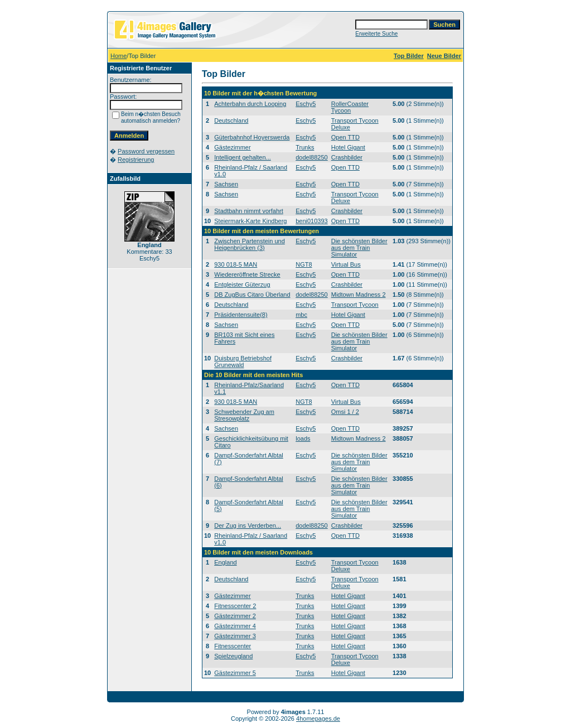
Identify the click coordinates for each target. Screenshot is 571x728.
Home (118, 56)
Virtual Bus (346, 264)
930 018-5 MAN (236, 264)
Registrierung (136, 160)
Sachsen (226, 184)
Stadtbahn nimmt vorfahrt (249, 211)
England (225, 562)
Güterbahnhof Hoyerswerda (252, 137)
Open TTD (345, 137)
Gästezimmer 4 (235, 626)
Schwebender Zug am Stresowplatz (244, 415)
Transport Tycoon (355, 305)
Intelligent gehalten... (243, 157)
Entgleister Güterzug (242, 285)
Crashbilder (347, 157)
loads (303, 438)
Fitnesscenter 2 (235, 606)
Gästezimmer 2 (235, 616)
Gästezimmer (232, 147)
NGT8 (304, 264)
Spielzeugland (233, 656)
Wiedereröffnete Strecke (247, 274)
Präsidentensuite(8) (241, 315)
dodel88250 (312, 157)
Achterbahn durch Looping (250, 104)
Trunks (305, 147)
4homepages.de (318, 719)
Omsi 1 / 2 (345, 412)
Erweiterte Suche (376, 34)
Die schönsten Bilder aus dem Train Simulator (359, 248)
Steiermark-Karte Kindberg (250, 221)
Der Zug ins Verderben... (248, 525)
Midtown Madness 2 (359, 295)
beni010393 (312, 221)
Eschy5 (306, 104)
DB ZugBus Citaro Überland (252, 295)
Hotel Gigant (348, 147)
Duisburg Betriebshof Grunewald (243, 361)
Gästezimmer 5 (235, 673)
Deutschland (231, 120)
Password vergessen (146, 151)
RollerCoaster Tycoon (350, 107)
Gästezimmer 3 (235, 636)
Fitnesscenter (233, 646)
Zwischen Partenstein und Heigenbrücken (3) (250, 244)
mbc (301, 315)
